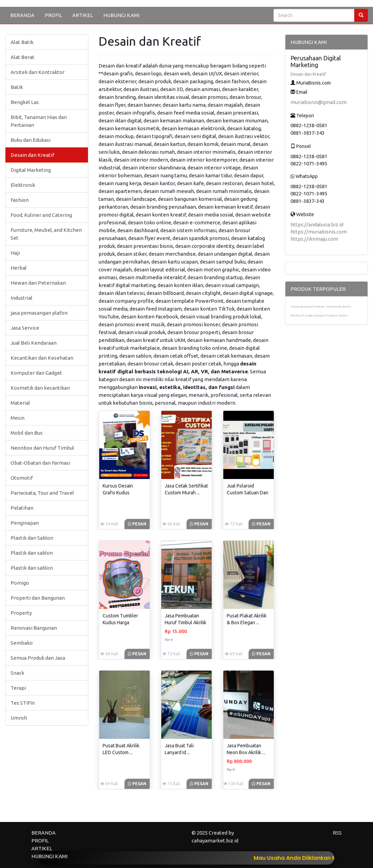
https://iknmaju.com (314, 239)
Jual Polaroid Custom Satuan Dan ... (248, 493)
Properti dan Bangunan (38, 598)
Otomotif (22, 478)
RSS (337, 833)
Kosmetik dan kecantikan (40, 388)
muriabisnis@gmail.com (319, 102)
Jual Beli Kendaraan (34, 343)
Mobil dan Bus (27, 433)
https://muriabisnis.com (319, 232)
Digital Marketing (31, 170)
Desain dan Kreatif (32, 155)
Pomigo (20, 583)
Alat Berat (23, 57)
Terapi (18, 688)
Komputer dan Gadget (36, 373)
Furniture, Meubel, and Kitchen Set (46, 234)
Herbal (19, 268)
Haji (15, 253)
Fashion (20, 200)
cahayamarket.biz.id (215, 841)
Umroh (19, 718)
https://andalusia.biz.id (317, 225)
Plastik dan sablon (32, 553)
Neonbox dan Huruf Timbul (42, 448)
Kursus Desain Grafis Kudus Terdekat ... (118, 493)
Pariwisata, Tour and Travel (42, 493)
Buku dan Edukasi (31, 140)
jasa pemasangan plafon (39, 313)
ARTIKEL (83, 15)
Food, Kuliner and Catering (41, 215)
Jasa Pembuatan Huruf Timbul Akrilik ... (185, 623)
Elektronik (23, 185)
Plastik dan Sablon (32, 538)
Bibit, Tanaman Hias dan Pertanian (39, 121)
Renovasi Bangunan (34, 628)
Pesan (137, 524)
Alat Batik (22, 42)
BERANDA (22, 15)
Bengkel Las (25, 102)
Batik (17, 87)
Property (21, 613)
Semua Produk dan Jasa (38, 658)
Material (20, 403)
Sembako (22, 643)
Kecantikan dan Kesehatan (42, 358)
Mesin (18, 418)
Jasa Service (25, 328)
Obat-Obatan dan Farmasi (40, 463)
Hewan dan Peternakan (38, 283)
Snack (17, 673)
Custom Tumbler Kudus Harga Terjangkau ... (120, 623)
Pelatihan (22, 508)
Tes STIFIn (23, 703)
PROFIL (53, 15)
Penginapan (25, 523)
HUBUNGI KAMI (121, 15)
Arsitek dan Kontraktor (38, 72)
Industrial (21, 298)
